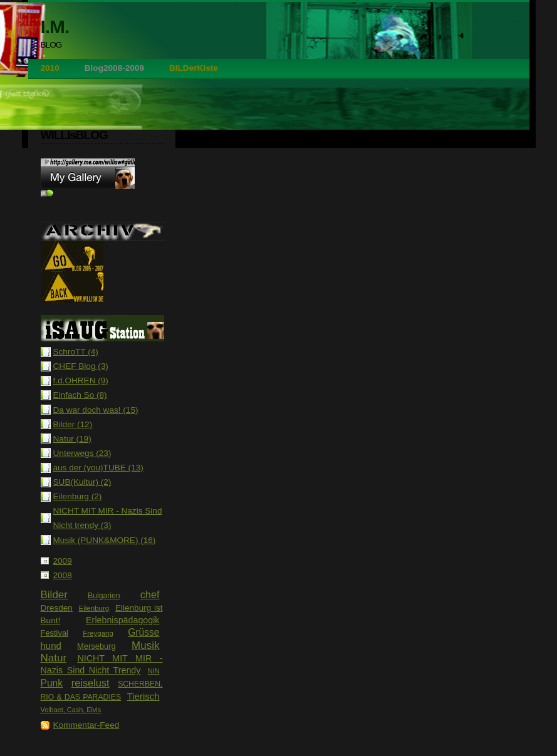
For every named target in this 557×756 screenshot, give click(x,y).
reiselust (91, 683)
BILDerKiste (194, 68)
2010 (50, 68)
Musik (145, 645)
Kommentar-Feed (86, 725)
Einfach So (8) (80, 395)
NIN (154, 671)
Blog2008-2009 (114, 68)
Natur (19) (72, 439)
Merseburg (96, 646)
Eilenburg (94, 608)
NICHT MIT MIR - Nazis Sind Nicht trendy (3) (108, 518)
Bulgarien (104, 596)
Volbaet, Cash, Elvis (71, 710)
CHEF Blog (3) (81, 366)
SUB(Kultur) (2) (82, 482)
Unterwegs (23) (82, 453)
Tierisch (143, 696)
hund (51, 645)
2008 (63, 575)
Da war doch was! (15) (96, 410)
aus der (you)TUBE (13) (98, 468)
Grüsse (143, 632)
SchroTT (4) (76, 352)
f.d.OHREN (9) (81, 381)
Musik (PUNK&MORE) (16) (105, 540)
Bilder (54, 595)
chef (150, 594)
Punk (52, 683)
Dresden (57, 608)
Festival (55, 633)
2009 (63, 561)
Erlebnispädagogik (122, 620)
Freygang (98, 633)
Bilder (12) (73, 424)
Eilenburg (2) (78, 496)
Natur (54, 658)
